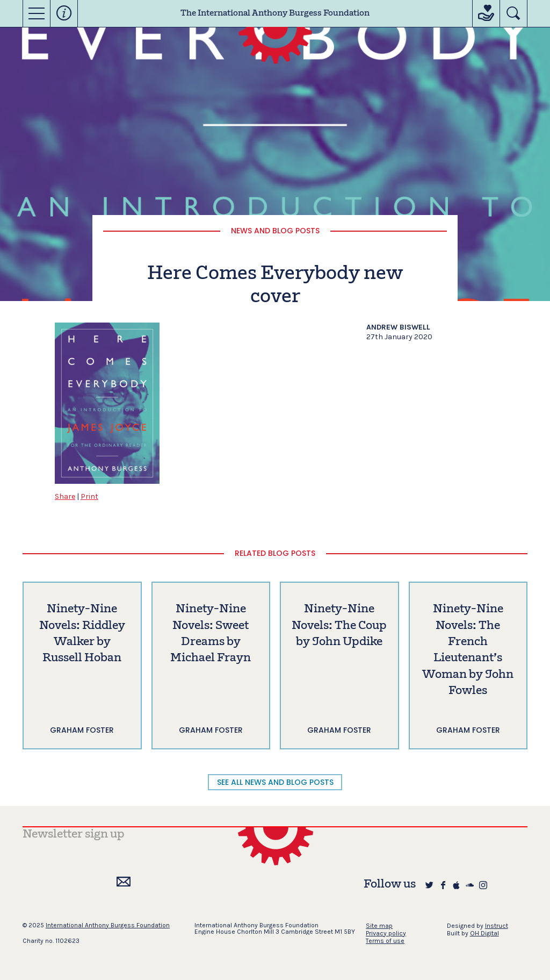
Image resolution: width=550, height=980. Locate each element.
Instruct (497, 926)
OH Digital (484, 933)
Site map (379, 926)
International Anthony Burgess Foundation (108, 925)
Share (65, 496)
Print (89, 496)
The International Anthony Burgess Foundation (275, 13)
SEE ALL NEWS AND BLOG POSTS (275, 782)
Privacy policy (386, 933)
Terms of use (385, 941)
